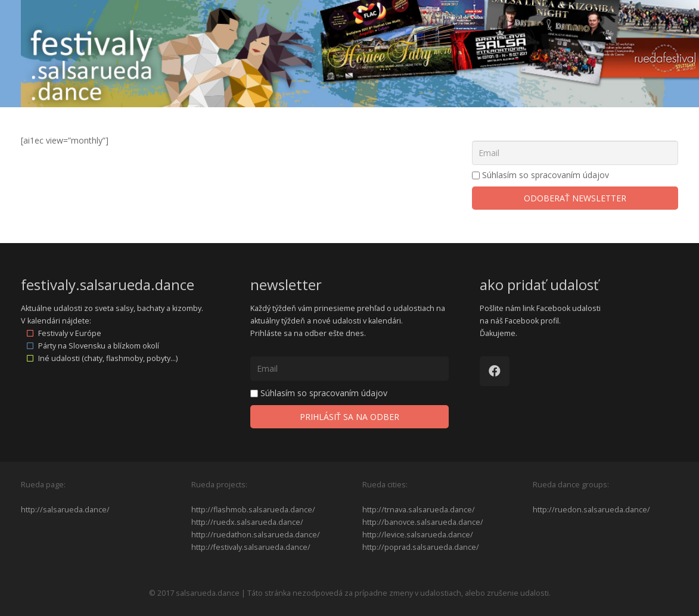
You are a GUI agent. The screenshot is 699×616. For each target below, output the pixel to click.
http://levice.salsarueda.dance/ (418, 535)
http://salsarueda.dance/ (65, 510)
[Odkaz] (360, 54)
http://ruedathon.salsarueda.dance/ (256, 535)
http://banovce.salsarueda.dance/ (423, 522)
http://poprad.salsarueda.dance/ (421, 547)
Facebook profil (532, 321)
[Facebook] (495, 371)
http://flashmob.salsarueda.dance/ (253, 510)
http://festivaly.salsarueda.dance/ (251, 547)
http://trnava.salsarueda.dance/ (419, 510)
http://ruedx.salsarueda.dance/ (247, 522)
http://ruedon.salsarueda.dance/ (591, 510)
